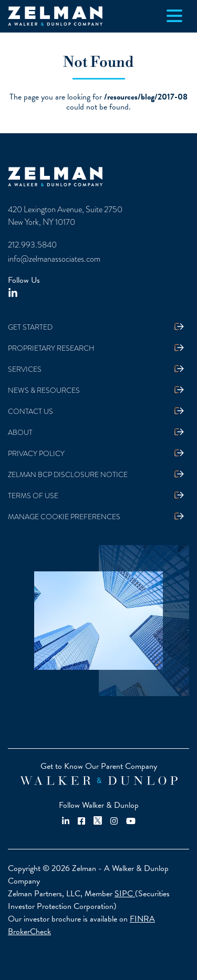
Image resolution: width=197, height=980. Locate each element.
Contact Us (30, 412)
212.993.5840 (32, 245)
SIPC (125, 894)
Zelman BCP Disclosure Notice (68, 475)
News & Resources (44, 390)
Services (25, 369)
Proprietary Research (51, 348)
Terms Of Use (33, 496)
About (20, 433)
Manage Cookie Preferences (64, 517)
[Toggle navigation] (174, 16)
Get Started (30, 327)
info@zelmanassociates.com (54, 259)
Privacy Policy (36, 454)
